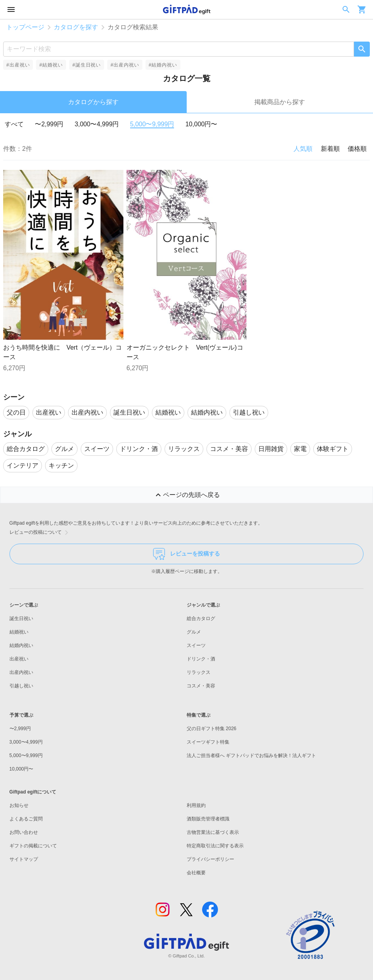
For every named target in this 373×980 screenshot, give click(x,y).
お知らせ (19, 805)
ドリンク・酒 (201, 659)
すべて (14, 124)
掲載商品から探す (280, 102)
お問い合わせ (24, 832)
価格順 (357, 149)
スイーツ (196, 645)
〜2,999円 (49, 124)
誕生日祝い (21, 618)
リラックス (199, 672)
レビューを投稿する (186, 554)
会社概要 (196, 873)
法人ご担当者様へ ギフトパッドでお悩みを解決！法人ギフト (251, 755)
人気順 (303, 149)
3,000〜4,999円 (97, 124)
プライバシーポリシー (210, 859)
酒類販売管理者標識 (208, 819)
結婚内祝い (21, 645)
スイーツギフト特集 (208, 742)
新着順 (330, 149)
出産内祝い (21, 672)
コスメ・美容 (201, 686)
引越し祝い (21, 686)
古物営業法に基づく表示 (213, 832)
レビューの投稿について (40, 533)
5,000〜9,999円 (152, 124)
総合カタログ (201, 618)
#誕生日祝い (87, 65)
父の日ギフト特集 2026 (212, 729)
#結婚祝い (51, 65)
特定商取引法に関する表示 (215, 846)
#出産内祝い (125, 65)
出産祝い (19, 659)
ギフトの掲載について (33, 846)
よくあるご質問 (26, 819)
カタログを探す (76, 27)
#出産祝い (18, 65)
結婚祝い (19, 632)
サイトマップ (24, 859)
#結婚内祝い (163, 65)
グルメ (194, 632)
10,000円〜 (202, 124)
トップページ (25, 27)
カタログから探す (93, 102)
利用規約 (196, 805)
